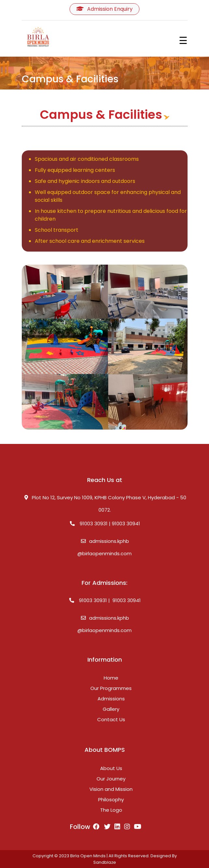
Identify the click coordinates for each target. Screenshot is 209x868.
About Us (111, 768)
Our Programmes (111, 688)
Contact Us (111, 719)
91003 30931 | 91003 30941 (105, 524)
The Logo (111, 810)
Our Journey (111, 779)
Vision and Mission (111, 789)
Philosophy (111, 799)
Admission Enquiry (104, 9)
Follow (85, 827)
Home (111, 678)
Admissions (111, 699)
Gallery (111, 709)
